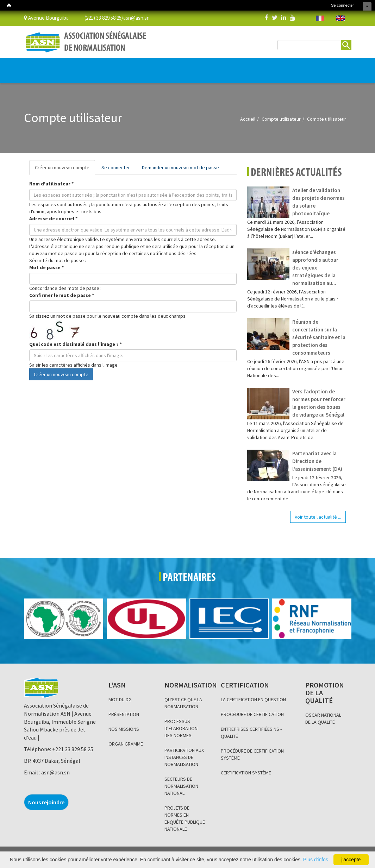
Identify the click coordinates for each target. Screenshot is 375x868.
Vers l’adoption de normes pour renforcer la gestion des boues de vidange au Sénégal (319, 403)
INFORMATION (214, 67)
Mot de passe (46, 267)
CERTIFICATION (106, 67)
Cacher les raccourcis (367, 6)
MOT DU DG (120, 699)
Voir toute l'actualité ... (318, 517)
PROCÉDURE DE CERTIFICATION (252, 714)
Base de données (254, 67)
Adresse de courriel (53, 218)
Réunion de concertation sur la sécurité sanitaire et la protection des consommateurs (319, 337)
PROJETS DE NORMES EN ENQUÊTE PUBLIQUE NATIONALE (185, 818)
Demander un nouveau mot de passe (180, 167)
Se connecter (342, 5)
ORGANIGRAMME (126, 744)
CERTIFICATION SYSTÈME (246, 773)
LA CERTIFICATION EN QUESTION (253, 699)
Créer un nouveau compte (65, 169)
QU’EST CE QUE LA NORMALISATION (183, 703)
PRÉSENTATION (124, 714)
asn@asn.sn (136, 17)
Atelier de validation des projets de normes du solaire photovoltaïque (318, 202)
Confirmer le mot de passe (62, 295)
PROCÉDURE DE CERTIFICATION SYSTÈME (252, 754)
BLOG (189, 67)
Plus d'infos (316, 860)
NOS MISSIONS (124, 729)
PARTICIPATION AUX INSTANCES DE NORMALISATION (184, 757)
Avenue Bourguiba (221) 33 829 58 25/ (74, 17)
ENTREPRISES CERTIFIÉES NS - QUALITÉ (251, 733)
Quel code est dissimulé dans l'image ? (76, 344)
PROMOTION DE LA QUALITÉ (153, 67)
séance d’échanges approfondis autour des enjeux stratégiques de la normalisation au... (315, 268)
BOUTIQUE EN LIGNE (312, 71)
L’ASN (35, 67)
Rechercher (346, 45)
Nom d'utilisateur (51, 184)
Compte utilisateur (281, 119)
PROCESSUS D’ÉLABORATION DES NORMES (181, 728)
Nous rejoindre (46, 802)
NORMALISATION (67, 67)
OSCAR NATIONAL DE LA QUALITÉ (323, 718)
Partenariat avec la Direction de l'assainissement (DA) (317, 461)
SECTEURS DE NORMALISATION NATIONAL (181, 786)
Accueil (248, 119)
